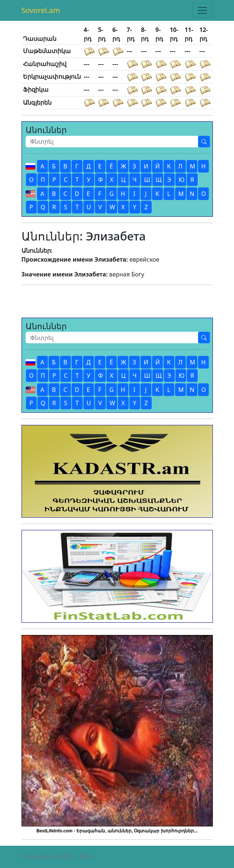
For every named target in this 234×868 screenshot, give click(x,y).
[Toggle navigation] (202, 10)
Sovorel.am (41, 10)
